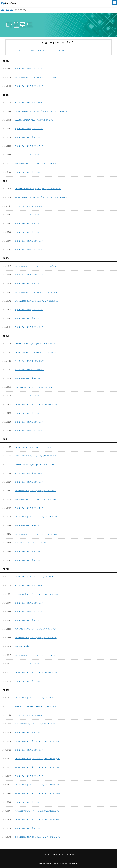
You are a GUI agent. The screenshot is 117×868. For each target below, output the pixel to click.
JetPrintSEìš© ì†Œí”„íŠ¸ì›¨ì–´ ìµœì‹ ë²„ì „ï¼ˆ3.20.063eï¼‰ (39, 490)
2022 (49, 50)
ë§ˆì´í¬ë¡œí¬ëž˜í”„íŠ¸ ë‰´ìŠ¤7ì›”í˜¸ (31, 137)
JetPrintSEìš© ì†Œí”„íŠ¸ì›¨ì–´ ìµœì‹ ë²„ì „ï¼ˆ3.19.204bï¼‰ (39, 637)
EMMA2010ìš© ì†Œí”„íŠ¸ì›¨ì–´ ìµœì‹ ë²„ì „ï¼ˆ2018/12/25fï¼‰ (40, 767)
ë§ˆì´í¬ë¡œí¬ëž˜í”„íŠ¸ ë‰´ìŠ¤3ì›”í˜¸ (31, 68)
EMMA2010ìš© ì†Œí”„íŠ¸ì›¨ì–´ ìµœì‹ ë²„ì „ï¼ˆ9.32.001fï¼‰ (39, 516)
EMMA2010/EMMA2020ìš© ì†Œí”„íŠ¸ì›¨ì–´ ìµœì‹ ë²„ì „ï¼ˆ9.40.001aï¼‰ (45, 111)
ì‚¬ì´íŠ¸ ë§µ (70, 854)
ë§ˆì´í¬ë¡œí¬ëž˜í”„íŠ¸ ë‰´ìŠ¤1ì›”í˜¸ (31, 86)
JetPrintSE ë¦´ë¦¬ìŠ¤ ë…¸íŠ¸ (26, 646)
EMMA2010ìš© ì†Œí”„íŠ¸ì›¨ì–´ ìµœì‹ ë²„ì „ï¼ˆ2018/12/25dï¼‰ (41, 793)
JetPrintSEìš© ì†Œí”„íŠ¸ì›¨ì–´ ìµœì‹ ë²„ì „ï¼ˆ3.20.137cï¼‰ (39, 447)
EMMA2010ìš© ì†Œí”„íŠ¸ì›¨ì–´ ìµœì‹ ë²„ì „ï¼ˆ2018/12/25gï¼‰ (41, 758)
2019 (70, 50)
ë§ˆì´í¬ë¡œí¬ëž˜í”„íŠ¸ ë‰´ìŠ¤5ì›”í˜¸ (31, 146)
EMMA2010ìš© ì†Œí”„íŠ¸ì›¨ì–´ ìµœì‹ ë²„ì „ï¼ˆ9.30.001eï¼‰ (39, 672)
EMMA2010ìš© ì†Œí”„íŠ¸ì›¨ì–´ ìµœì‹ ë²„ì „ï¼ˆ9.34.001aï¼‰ (39, 404)
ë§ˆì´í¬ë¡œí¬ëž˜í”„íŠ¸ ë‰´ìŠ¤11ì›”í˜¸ (32, 102)
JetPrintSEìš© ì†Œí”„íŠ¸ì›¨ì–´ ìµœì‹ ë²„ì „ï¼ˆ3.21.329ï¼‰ (38, 77)
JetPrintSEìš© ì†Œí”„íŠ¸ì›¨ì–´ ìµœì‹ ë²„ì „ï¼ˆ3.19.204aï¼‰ (39, 655)
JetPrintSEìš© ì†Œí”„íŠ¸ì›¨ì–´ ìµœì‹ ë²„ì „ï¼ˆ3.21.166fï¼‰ (39, 163)
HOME (2, 10)
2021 (56, 50)
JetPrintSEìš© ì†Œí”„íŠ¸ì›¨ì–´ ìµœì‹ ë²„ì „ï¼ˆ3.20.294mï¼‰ (39, 292)
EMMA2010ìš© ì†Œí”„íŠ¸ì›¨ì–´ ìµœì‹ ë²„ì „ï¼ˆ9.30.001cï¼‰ (39, 697)
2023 (41, 50)
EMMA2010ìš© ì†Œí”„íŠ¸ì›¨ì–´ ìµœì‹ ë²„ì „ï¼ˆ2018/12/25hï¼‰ (41, 741)
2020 (63, 50)
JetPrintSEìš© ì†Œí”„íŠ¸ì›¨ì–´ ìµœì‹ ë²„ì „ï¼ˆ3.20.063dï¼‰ (39, 499)
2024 (34, 50)
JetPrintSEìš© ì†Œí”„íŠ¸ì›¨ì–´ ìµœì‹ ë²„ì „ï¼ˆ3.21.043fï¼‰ (39, 266)
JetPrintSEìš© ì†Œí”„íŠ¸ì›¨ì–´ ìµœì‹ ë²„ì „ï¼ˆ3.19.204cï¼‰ (39, 629)
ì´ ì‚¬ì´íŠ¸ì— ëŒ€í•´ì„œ (51, 854)
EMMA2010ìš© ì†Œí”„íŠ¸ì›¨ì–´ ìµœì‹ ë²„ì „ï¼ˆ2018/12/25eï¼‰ (41, 784)
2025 (27, 50)
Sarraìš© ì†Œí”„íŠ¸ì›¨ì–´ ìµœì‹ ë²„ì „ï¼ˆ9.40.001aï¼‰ (37, 120)
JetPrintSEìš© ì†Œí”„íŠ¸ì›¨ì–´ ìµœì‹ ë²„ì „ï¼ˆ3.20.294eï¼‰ (39, 352)
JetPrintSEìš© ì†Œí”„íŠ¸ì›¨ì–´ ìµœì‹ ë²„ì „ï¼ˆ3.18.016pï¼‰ (39, 723)
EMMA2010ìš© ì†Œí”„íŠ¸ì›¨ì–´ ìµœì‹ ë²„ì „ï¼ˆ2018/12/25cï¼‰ (41, 819)
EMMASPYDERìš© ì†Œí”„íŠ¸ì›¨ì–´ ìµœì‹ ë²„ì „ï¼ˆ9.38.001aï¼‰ (41, 188)
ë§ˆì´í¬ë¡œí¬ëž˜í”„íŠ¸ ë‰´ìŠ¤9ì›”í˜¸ (31, 128)
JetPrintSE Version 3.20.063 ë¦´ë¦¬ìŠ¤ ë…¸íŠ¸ (33, 542)
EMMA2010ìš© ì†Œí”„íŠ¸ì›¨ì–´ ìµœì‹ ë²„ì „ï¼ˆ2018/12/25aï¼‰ (41, 837)
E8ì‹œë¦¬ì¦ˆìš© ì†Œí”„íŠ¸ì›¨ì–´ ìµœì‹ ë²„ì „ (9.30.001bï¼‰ (38, 706)
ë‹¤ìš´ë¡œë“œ (9, 10)
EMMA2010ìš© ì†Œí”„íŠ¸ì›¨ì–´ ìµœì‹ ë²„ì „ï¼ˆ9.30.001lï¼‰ (39, 594)
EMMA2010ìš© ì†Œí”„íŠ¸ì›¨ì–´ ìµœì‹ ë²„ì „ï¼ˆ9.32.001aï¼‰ (39, 576)
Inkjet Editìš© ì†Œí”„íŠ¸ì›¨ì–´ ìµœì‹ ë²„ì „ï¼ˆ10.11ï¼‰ (37, 387)
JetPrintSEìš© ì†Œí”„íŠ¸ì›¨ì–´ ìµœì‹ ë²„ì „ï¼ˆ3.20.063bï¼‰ (39, 534)
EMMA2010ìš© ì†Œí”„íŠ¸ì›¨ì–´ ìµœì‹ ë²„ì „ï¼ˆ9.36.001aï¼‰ (39, 301)
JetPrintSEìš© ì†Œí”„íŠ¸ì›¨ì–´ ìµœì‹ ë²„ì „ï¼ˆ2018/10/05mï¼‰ (40, 810)
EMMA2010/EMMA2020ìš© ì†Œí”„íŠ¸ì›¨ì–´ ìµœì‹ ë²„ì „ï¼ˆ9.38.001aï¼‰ (45, 197)
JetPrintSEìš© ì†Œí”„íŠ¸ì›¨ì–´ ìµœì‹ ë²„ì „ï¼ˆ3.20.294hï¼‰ (39, 343)
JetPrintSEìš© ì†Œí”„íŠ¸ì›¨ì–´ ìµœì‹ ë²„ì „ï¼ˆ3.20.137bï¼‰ (39, 455)
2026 (20, 50)
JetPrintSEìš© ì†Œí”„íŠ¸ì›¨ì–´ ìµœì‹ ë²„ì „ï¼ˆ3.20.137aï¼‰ (39, 464)
